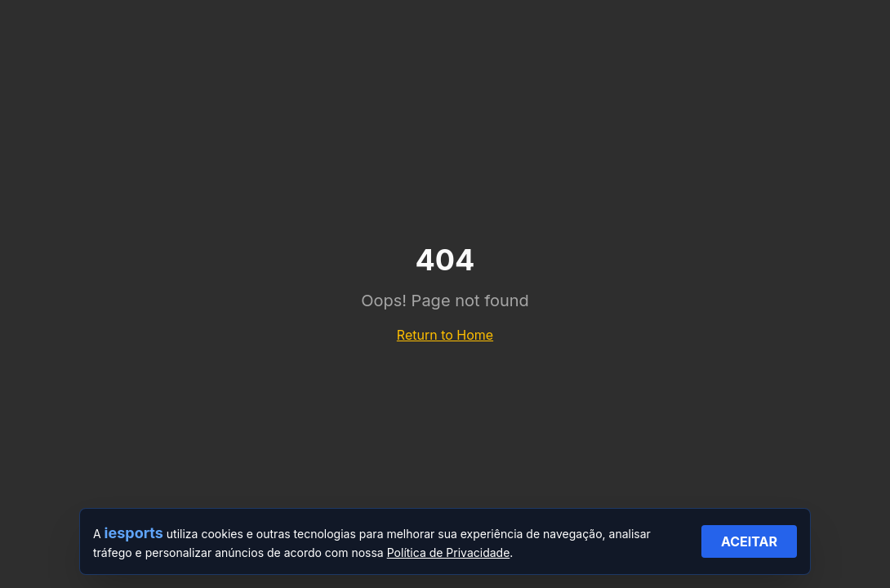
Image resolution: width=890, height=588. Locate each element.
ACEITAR (749, 541)
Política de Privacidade (449, 552)
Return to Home (445, 335)
